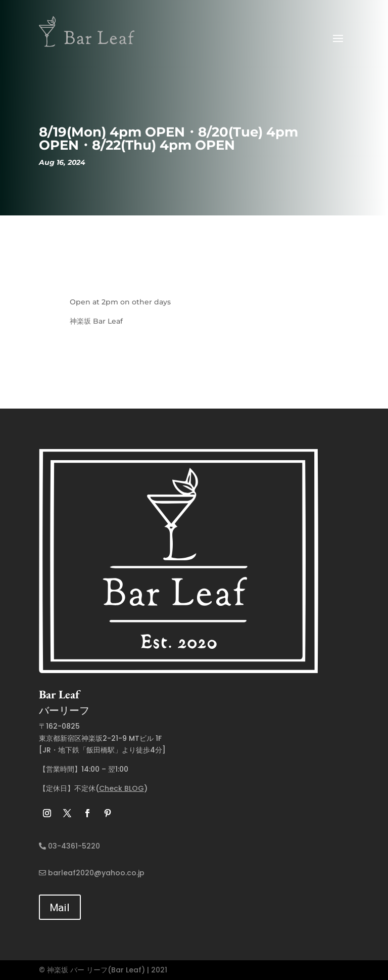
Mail (60, 907)
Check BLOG (122, 788)
